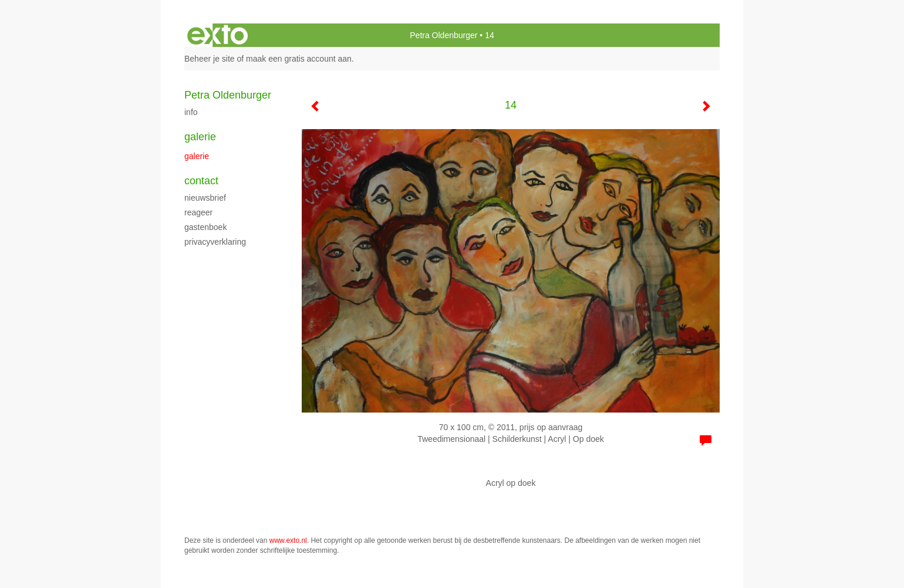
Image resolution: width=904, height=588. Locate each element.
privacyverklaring (215, 242)
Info (191, 112)
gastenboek (205, 227)
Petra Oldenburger (443, 35)
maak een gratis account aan (299, 59)
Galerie (200, 137)
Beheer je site (210, 59)
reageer (198, 212)
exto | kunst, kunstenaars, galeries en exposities (217, 35)
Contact (201, 181)
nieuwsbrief (205, 198)
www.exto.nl (288, 540)
